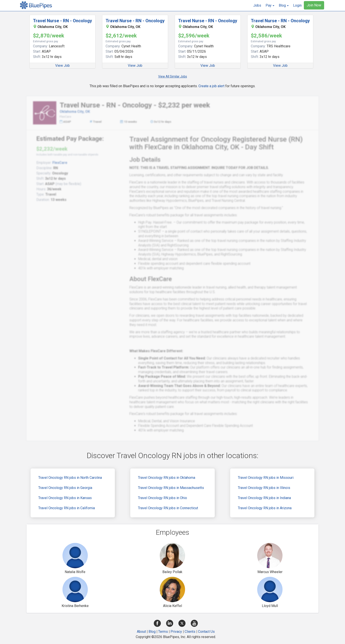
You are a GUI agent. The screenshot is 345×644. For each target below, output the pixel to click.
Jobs (257, 5)
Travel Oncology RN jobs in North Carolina (70, 478)
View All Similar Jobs (173, 76)
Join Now (314, 5)
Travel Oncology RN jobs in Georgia (65, 488)
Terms (163, 632)
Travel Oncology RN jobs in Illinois (264, 488)
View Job (62, 66)
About (141, 632)
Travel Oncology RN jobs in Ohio (162, 498)
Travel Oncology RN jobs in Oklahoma (167, 478)
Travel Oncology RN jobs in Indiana (264, 498)
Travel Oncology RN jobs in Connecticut (168, 508)
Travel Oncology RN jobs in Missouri (266, 478)
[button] (270, 6)
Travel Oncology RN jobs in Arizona (265, 508)
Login (297, 5)
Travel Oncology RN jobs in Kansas (65, 498)
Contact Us (206, 632)
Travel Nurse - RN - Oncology (62, 21)
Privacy (176, 632)
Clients (190, 632)
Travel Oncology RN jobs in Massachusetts (171, 488)
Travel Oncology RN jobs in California (67, 508)
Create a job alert (211, 86)
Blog (152, 632)
